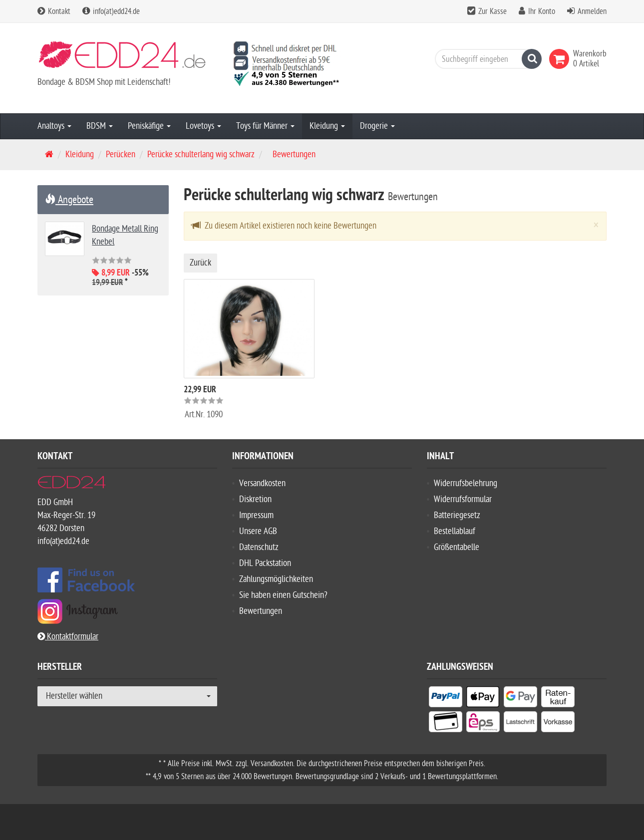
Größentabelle (457, 547)
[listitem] (446, 699)
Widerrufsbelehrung (466, 483)
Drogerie (377, 126)
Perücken (121, 154)
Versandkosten (262, 483)
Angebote (69, 200)
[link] (561, 59)
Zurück (200, 263)
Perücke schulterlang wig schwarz (201, 154)
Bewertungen (261, 611)
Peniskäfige (149, 126)
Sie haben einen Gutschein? (283, 595)
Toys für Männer (265, 126)
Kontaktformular (68, 637)
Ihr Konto (542, 11)
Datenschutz (259, 547)
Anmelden (592, 11)
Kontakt (54, 11)
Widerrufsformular (463, 499)
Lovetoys (203, 126)
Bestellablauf (455, 531)
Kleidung (327, 126)
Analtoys (54, 126)
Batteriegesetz (457, 515)
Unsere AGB (258, 531)
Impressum (256, 515)
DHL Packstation (265, 563)
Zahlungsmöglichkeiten (276, 579)
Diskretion (255, 499)
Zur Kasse (492, 11)
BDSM (100, 126)
